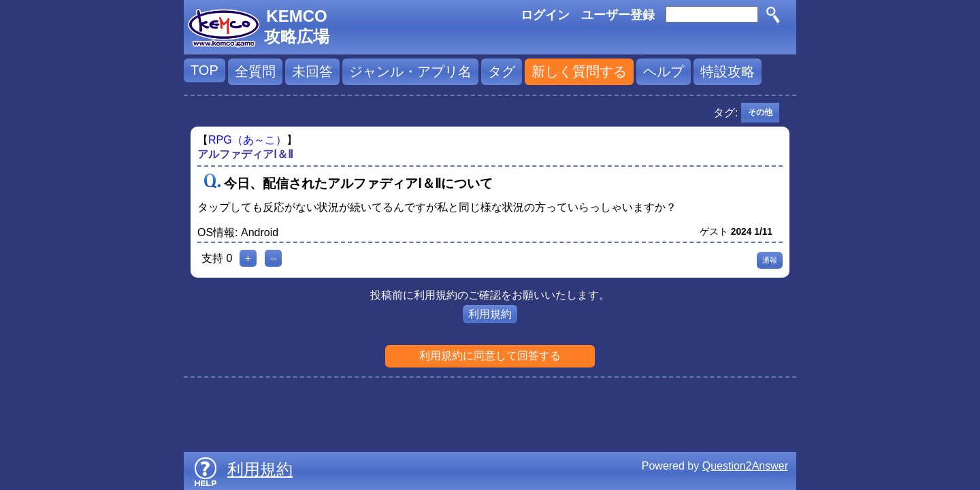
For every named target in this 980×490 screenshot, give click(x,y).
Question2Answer (745, 466)
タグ (502, 71)
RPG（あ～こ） (247, 140)
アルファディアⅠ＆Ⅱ (245, 154)
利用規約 (490, 314)
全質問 (255, 71)
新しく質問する (579, 71)
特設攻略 (728, 71)
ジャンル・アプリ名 (410, 71)
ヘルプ (664, 71)
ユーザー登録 (618, 15)
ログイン (545, 15)
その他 (760, 112)
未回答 (312, 71)
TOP (205, 70)
